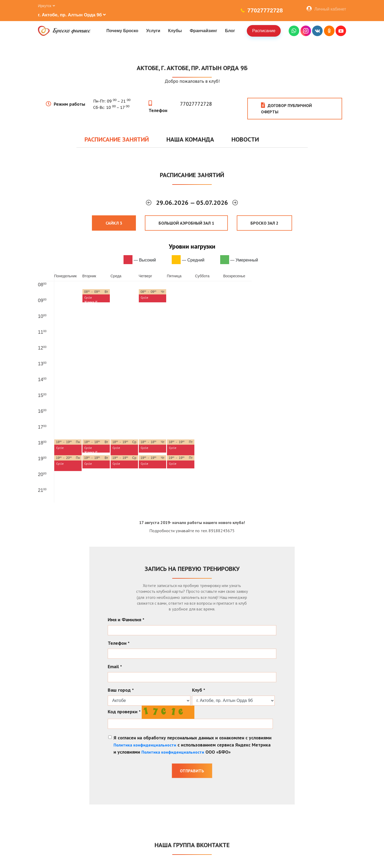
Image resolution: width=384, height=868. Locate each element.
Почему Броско (122, 31)
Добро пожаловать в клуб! (192, 81)
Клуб (199, 690)
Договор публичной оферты (286, 108)
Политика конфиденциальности (145, 745)
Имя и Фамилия (126, 620)
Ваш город (121, 690)
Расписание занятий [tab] (117, 139)
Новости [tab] (245, 139)
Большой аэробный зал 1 (186, 223)
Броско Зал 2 (264, 223)
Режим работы (69, 104)
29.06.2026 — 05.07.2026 (193, 203)
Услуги (153, 31)
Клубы (175, 31)
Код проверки (124, 712)
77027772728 (265, 10)
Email (115, 666)
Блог (230, 31)
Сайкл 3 (114, 223)
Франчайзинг (203, 31)
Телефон (158, 110)
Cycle (88, 297)
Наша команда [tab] (190, 139)
